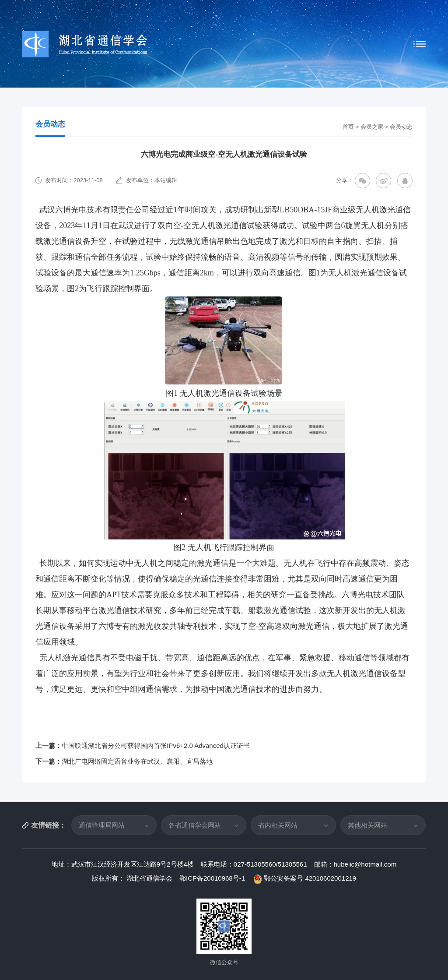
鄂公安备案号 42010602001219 (305, 878)
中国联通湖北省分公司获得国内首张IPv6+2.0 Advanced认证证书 (156, 746)
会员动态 (401, 127)
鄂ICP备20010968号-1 (213, 878)
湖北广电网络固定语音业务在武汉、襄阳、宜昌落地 (137, 761)
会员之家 (372, 127)
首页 (348, 127)
